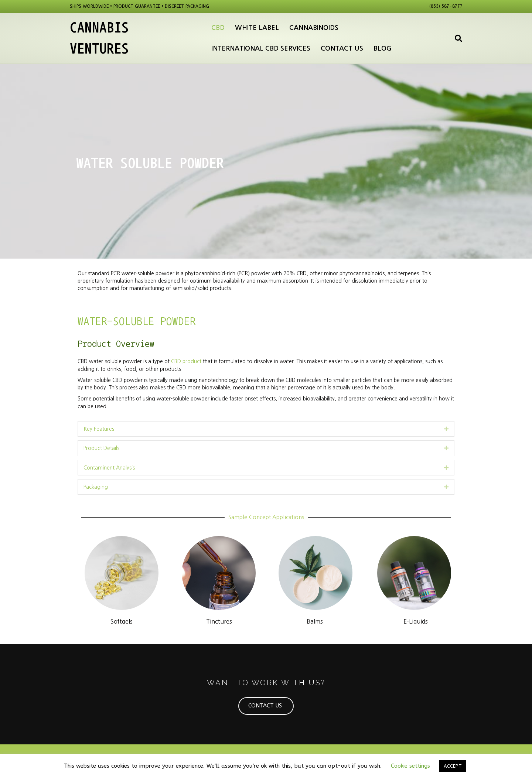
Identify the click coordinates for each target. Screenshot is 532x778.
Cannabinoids (314, 28)
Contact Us (342, 48)
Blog (383, 48)
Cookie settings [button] (410, 766)
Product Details (101, 448)
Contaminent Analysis (109, 468)
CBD (218, 28)
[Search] (456, 38)
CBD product (186, 361)
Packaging (96, 487)
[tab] (266, 429)
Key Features (99, 429)
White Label (257, 28)
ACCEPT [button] (453, 766)
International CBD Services (261, 48)
